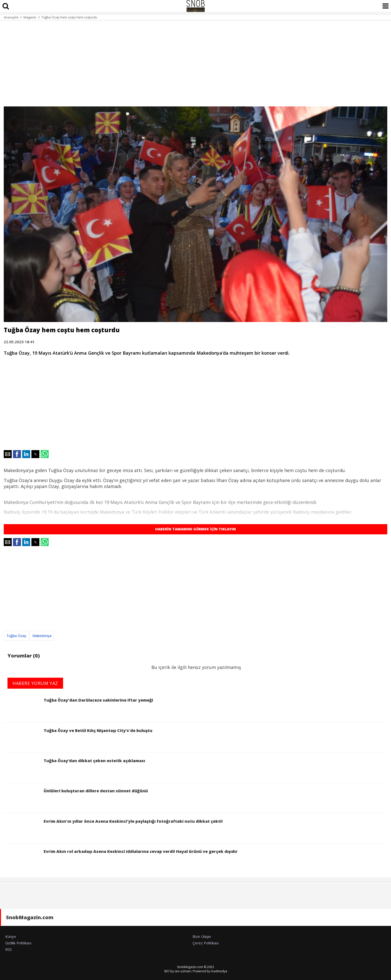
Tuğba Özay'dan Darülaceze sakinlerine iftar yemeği (78, 708)
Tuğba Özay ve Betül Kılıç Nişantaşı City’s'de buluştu (78, 738)
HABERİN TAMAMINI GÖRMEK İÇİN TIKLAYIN (195, 529)
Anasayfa (11, 17)
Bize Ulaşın (202, 936)
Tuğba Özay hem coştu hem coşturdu (69, 17)
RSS (8, 949)
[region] (195, 61)
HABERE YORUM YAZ (35, 683)
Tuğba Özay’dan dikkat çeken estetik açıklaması (74, 769)
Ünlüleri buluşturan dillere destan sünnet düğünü (76, 799)
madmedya (219, 971)
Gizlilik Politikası (18, 943)
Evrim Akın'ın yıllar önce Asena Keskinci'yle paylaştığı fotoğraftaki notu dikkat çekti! (113, 829)
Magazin (30, 17)
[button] (8, 454)
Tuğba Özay (16, 636)
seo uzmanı (183, 971)
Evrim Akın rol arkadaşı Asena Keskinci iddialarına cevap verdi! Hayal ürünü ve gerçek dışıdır (121, 859)
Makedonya (42, 636)
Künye (11, 936)
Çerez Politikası (206, 943)
